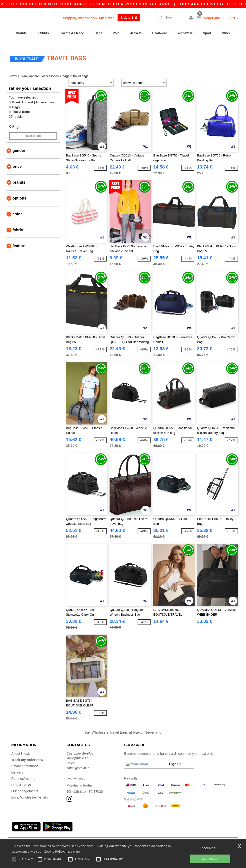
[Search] (172, 18)
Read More (73, 852)
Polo (116, 33)
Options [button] (19, 191)
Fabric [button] (18, 223)
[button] (192, 18)
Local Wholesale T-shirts (30, 790)
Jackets (136, 33)
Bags (98, 33)
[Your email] (145, 757)
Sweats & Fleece (72, 33)
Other (226, 33)
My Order (107, 18)
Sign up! (176, 757)
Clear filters (33, 129)
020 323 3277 (77, 772)
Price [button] (17, 159)
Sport (207, 33)
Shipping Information (80, 18)
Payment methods (25, 759)
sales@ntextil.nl (78, 761)
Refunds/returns (23, 771)
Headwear (160, 33)
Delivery (17, 765)
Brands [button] (19, 175)
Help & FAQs (21, 778)
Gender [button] (19, 144)
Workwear (185, 33)
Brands (21, 33)
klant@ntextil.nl (78, 751)
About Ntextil (21, 746)
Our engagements (25, 784)
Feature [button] (19, 239)
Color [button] (17, 207)
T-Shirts (43, 33)
